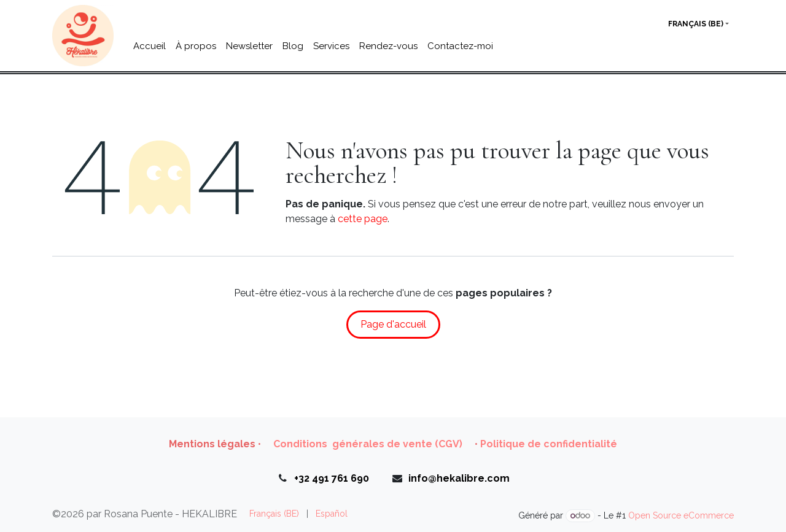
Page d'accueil (393, 324)
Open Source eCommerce (681, 515)
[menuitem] (150, 46)
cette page (363, 219)
